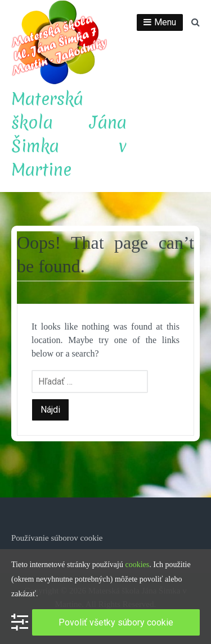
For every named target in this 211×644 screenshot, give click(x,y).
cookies (137, 565)
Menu (165, 22)
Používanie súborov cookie (57, 538)
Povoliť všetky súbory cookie (116, 622)
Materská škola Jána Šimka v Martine (69, 134)
